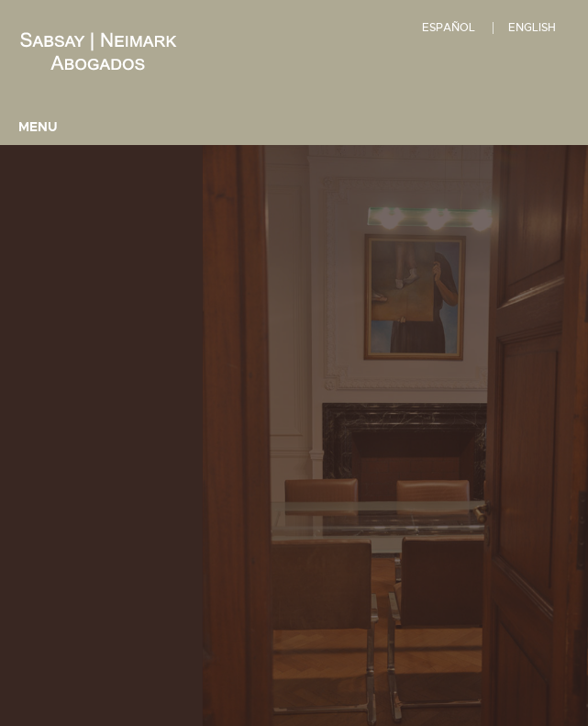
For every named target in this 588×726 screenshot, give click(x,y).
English (532, 28)
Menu (38, 127)
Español (449, 28)
